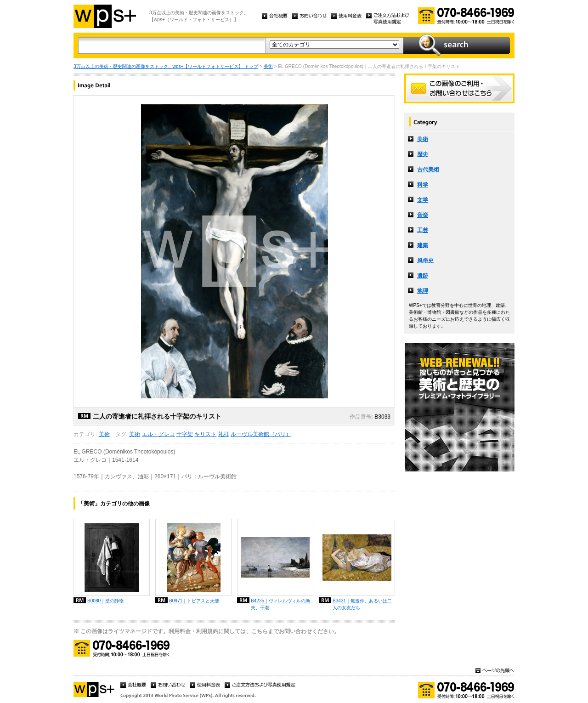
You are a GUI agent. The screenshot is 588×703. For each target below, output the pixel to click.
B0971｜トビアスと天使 (194, 601)
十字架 (185, 434)
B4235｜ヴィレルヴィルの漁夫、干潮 (280, 604)
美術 (268, 66)
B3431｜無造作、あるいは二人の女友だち (362, 604)
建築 (423, 245)
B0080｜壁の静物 (105, 601)
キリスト (205, 434)
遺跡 (423, 276)
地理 (423, 291)
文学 (423, 200)
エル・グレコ (158, 434)
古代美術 (428, 170)
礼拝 (224, 434)
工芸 (423, 230)
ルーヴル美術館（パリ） (261, 434)
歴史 (423, 154)
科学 (423, 185)
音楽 (423, 215)
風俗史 (425, 261)
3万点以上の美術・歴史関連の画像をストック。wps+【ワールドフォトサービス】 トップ (166, 66)
